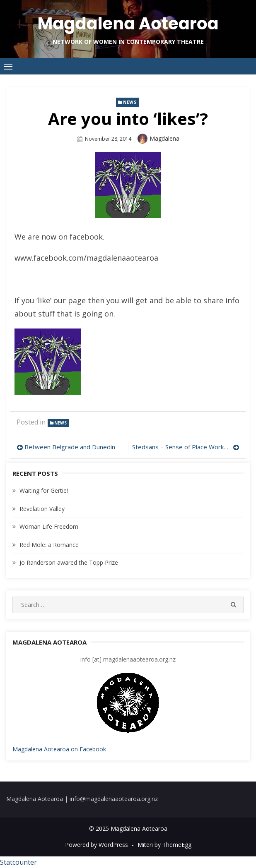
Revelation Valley (42, 509)
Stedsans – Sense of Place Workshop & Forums (186, 447)
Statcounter (18, 862)
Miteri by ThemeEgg (164, 845)
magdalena (164, 138)
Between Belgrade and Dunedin (70, 447)
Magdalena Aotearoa (128, 24)
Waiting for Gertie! (44, 490)
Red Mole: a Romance (49, 545)
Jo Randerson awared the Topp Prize (69, 562)
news (130, 102)
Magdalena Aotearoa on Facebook (59, 749)
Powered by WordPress (97, 845)
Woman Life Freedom (49, 526)
